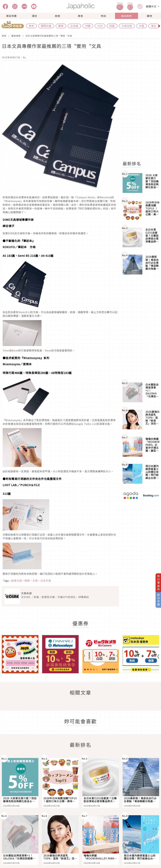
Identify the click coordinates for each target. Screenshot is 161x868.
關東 (61, 26)
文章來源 (26, 593)
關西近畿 (46, 26)
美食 (80, 16)
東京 (31, 26)
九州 (100, 26)
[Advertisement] (141, 328)
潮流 (34, 16)
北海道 (74, 26)
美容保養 (11, 16)
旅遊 (57, 16)
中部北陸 (127, 26)
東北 (154, 26)
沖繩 (88, 26)
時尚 (103, 16)
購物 (149, 16)
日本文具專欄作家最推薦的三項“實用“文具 (49, 36)
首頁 (4, 36)
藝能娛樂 (126, 16)
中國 (142, 26)
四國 (112, 26)
